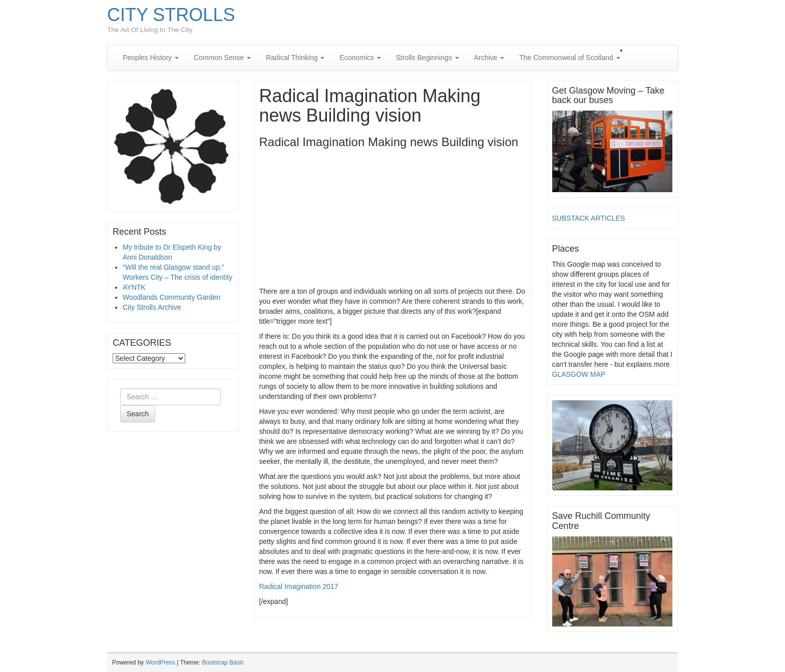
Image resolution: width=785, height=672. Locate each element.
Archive (489, 58)
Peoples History (151, 58)
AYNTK (134, 287)
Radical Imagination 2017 (299, 586)
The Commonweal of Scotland (569, 58)
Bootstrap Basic (223, 662)
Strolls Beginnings (428, 58)
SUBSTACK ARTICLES (589, 218)
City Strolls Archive (152, 307)
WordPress (160, 662)
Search (138, 414)
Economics (360, 58)
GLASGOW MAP (579, 374)
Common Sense (222, 58)
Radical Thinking (295, 58)
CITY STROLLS (171, 15)
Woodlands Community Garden (171, 297)
